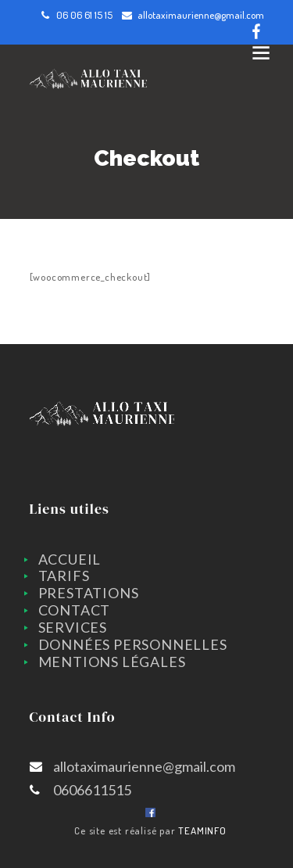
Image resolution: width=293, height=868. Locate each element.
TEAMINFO (202, 830)
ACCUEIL (70, 559)
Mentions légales (112, 662)
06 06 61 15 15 (84, 15)
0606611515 (92, 790)
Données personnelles (133, 644)
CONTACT (75, 610)
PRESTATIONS (89, 593)
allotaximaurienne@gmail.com (201, 15)
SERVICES (73, 627)
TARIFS (64, 576)
